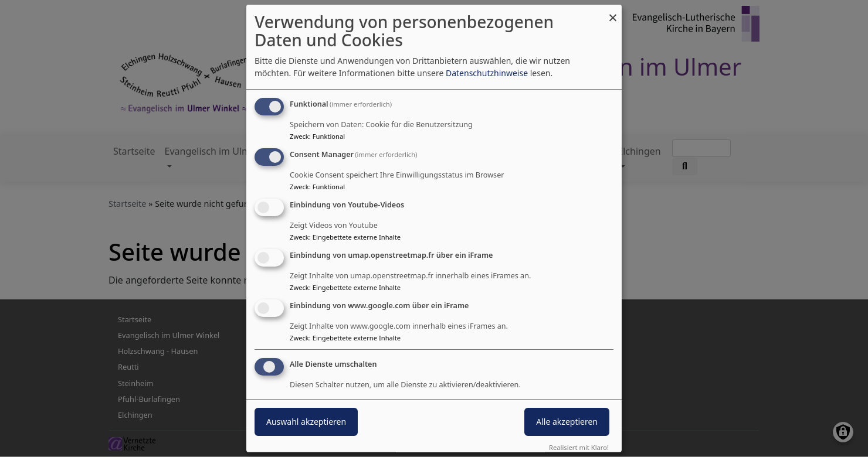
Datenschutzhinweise (487, 73)
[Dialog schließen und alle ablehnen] (613, 12)
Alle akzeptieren (567, 422)
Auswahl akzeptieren (306, 422)
